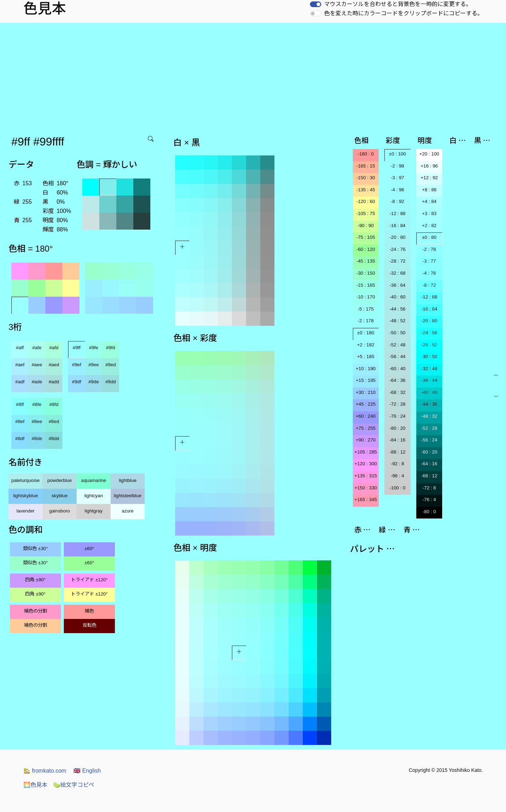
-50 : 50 (397, 333)
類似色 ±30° (35, 548)
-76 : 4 (429, 500)
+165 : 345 (366, 500)
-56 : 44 (397, 356)
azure (127, 511)
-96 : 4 (397, 476)
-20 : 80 (397, 237)
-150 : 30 (366, 178)
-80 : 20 (397, 428)
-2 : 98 (397, 166)
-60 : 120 (366, 249)
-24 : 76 (397, 249)
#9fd (111, 348)
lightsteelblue (128, 496)
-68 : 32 (397, 392)
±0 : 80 (429, 237)
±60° (89, 548)
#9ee (94, 365)
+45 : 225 (366, 404)
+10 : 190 (366, 369)
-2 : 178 (366, 321)
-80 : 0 (429, 512)
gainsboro (60, 511)
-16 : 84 (397, 226)
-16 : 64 (429, 309)
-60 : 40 (397, 369)
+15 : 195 (366, 380)
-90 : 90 (366, 226)
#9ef (77, 365)
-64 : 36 (397, 380)
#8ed (54, 421)
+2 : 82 (429, 226)
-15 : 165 (366, 285)
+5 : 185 (366, 356)
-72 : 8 (429, 488)
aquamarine (94, 480)
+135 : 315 (366, 476)
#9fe (94, 348)
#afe (37, 348)
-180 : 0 (366, 154)
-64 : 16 (429, 464)
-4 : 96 (397, 190)
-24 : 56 (429, 333)
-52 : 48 (397, 345)
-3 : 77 (429, 261)
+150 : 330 (366, 488)
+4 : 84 (429, 201)
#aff (20, 348)
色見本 (35, 785)
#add (54, 382)
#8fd (54, 404)
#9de (94, 382)
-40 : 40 (429, 392)
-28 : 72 (397, 261)
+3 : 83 (429, 213)
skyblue (59, 496)
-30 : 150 (366, 273)
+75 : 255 (366, 428)
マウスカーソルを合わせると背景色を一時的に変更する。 (398, 4)
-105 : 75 (366, 213)
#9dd (111, 382)
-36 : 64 (397, 285)
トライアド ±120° (89, 580)
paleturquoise (26, 480)
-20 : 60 (429, 321)
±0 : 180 (366, 333)
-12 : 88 (397, 213)
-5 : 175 (366, 309)
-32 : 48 (429, 369)
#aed (54, 365)
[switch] (316, 4)
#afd (54, 348)
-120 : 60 (366, 201)
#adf (20, 382)
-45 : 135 (366, 261)
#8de (37, 438)
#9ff (77, 348)
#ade (37, 382)
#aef (20, 365)
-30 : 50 (429, 356)
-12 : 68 (429, 297)
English (87, 771)
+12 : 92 (429, 178)
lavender (25, 511)
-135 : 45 (366, 190)
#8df (20, 438)
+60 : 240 (366, 416)
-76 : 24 (397, 416)
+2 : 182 (366, 345)
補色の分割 (36, 611)
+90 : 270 (366, 440)
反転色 (90, 625)
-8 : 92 (397, 201)
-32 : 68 (397, 273)
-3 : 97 (397, 178)
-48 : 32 (429, 416)
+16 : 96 (429, 166)
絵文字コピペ (74, 785)
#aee (37, 365)
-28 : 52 (429, 345)
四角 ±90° (35, 580)
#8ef (20, 421)
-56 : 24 (429, 440)
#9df (77, 382)
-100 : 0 (397, 488)
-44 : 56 (397, 309)
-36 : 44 (429, 380)
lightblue (128, 480)
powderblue (60, 480)
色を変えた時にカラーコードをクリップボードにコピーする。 (404, 13)
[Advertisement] (253, 76)
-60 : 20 (429, 452)
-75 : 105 (366, 237)
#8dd (54, 438)
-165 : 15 (366, 166)
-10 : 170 (366, 297)
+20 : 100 (429, 154)
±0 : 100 (397, 154)
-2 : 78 (429, 249)
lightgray (94, 511)
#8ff (20, 404)
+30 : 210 (366, 392)
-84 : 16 (397, 440)
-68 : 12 (429, 476)
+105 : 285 (366, 452)
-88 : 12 (397, 452)
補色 (89, 611)
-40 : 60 (397, 297)
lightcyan (94, 496)
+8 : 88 (429, 190)
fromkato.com (45, 771)
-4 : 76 (429, 273)
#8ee (37, 421)
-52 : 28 (429, 428)
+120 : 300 (366, 464)
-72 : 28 (397, 404)
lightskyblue (26, 496)
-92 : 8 (397, 464)
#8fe (37, 404)
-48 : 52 (397, 321)
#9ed (111, 365)
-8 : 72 (429, 285)
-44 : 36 (429, 404)
